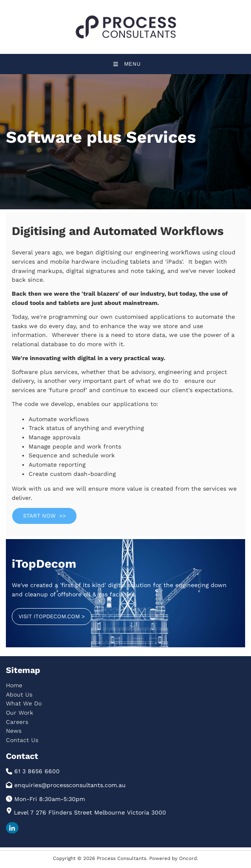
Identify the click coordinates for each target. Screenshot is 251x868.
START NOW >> (33, 512)
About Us (19, 694)
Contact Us (22, 740)
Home (14, 685)
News (14, 731)
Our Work (20, 713)
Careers (17, 722)
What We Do (24, 703)
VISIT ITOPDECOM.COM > (45, 613)
